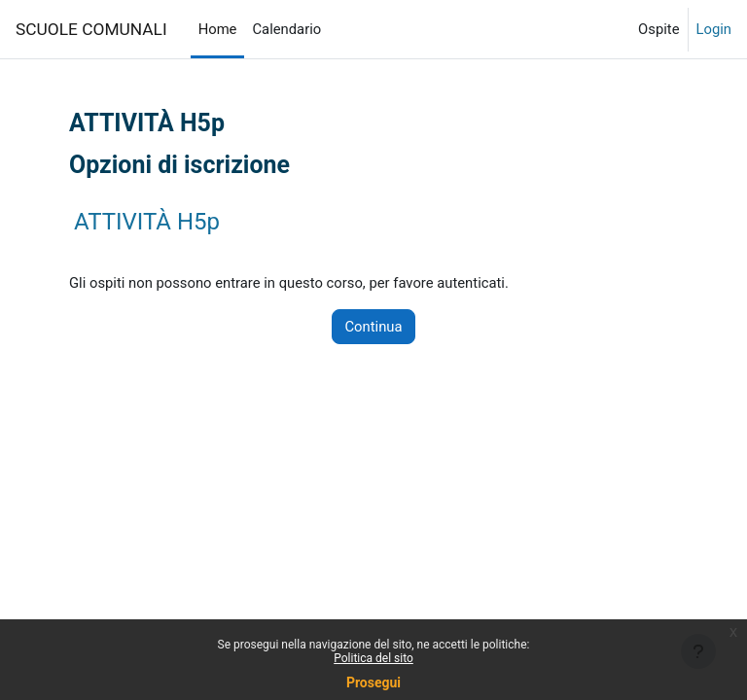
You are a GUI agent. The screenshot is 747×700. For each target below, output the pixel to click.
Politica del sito (373, 658)
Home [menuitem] (218, 29)
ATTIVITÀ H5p (147, 222)
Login (714, 29)
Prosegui (373, 682)
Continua (373, 327)
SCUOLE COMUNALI (91, 29)
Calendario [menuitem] (286, 29)
